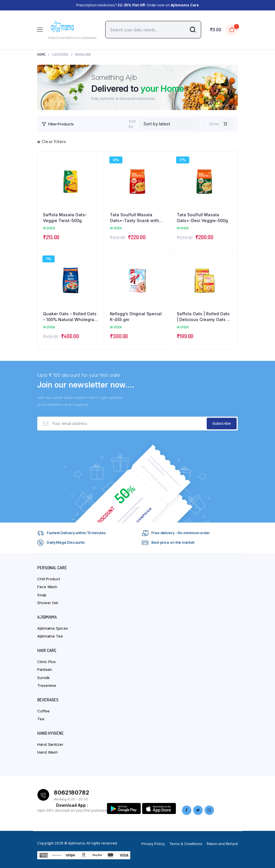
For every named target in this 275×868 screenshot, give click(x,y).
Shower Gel (48, 603)
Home (41, 54)
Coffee (43, 711)
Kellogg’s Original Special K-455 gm (136, 317)
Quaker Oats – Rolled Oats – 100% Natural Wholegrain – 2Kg (70, 317)
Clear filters (54, 142)
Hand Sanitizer (50, 744)
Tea (41, 719)
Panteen (45, 669)
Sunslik (43, 678)
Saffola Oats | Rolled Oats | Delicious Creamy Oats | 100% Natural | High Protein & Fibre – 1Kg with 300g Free (203, 317)
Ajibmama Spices (53, 628)
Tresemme (47, 685)
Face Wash (47, 587)
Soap (42, 595)
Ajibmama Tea (50, 636)
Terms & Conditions (186, 844)
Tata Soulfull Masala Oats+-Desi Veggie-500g (202, 218)
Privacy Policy (153, 844)
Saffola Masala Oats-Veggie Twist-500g (65, 218)
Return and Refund (222, 844)
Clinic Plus (47, 662)
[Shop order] (169, 124)
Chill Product (49, 579)
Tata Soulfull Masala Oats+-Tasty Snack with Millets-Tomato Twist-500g (134, 218)
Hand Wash (48, 752)
